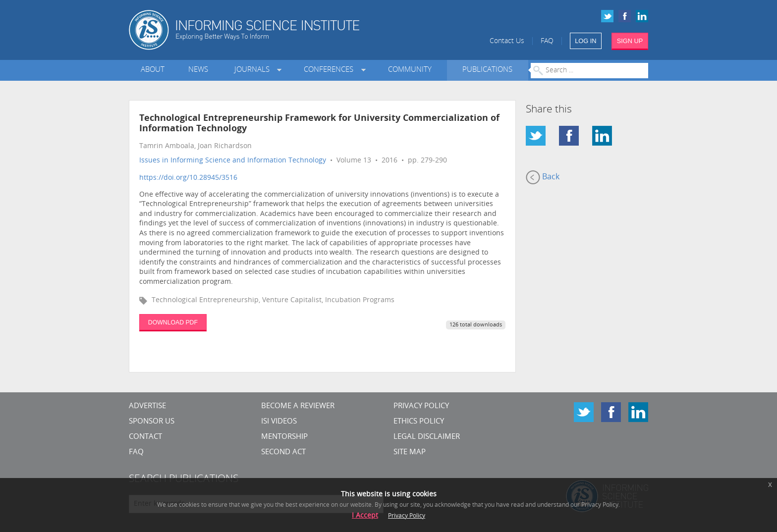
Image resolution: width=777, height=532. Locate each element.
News (198, 70)
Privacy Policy (421, 406)
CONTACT (145, 437)
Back (543, 177)
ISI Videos (279, 422)
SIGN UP (630, 41)
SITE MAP (410, 452)
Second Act (283, 452)
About (153, 70)
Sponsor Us (152, 422)
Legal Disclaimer (427, 437)
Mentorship (284, 437)
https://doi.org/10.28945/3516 (188, 178)
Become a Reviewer (298, 406)
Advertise (147, 406)
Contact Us (507, 41)
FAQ (547, 41)
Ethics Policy (419, 422)
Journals (254, 70)
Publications (487, 70)
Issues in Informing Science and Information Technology (233, 161)
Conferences (331, 70)
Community (410, 70)
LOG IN (585, 41)
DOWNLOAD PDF (173, 322)
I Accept (365, 516)
